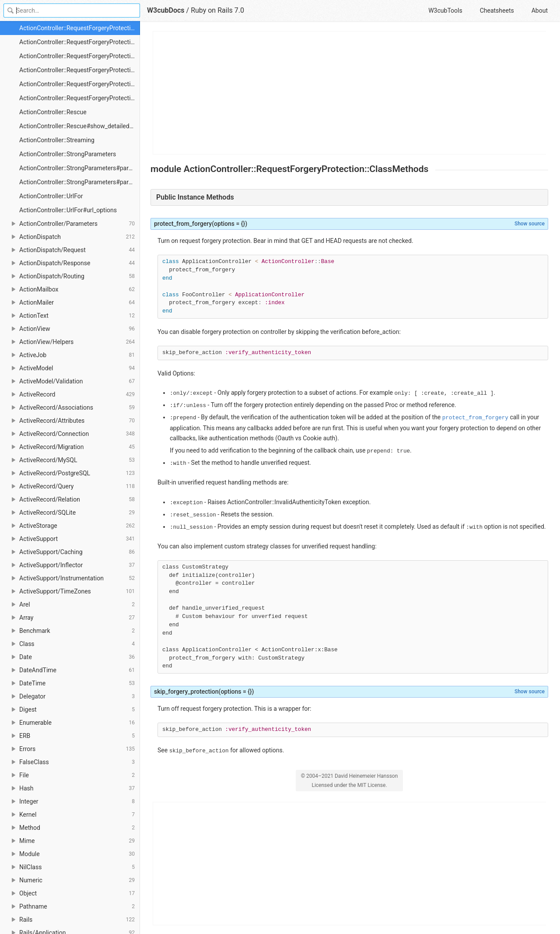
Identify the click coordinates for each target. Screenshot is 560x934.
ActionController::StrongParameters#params (80, 168)
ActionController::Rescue (53, 112)
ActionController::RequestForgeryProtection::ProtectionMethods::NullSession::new (80, 98)
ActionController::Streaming (57, 140)
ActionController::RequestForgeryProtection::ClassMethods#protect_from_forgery (80, 42)
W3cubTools (445, 11)
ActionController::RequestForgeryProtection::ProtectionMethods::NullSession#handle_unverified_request (80, 84)
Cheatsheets (497, 11)
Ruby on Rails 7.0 (217, 10)
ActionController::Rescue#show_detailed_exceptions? (80, 126)
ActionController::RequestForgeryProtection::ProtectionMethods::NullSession (80, 70)
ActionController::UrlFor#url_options (68, 210)
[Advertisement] (350, 93)
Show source (530, 224)
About (540, 11)
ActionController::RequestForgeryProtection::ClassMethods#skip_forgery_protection (80, 56)
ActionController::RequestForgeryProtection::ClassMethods (80, 28)
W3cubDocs (166, 10)
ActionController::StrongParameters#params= (80, 182)
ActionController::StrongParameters (68, 154)
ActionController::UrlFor (51, 196)
